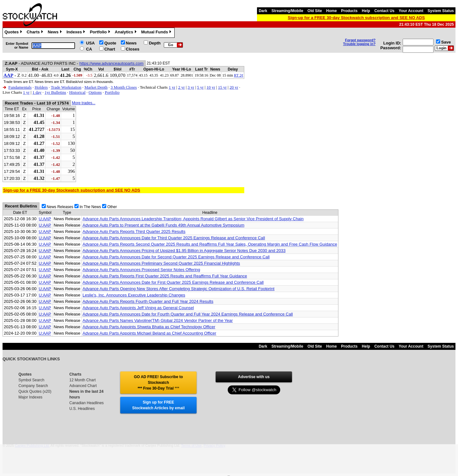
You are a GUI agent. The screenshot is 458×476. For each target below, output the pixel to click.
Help (366, 11)
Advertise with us (254, 377)
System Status (441, 11)
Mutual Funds (157, 33)
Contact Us (384, 11)
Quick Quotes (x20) (35, 391)
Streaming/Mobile (287, 11)
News (56, 33)
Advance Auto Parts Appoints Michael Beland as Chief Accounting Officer (149, 333)
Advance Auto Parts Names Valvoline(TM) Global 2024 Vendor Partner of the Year (158, 320)
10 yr (211, 87)
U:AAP (45, 219)
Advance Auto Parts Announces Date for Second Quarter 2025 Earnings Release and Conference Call (176, 257)
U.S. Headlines (82, 409)
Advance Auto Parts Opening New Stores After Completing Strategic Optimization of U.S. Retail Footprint (179, 289)
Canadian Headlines (87, 403)
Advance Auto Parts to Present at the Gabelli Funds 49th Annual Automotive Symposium (164, 225)
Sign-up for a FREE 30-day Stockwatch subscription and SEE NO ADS (356, 18)
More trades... (84, 103)
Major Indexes (30, 397)
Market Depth (96, 87)
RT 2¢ (239, 75)
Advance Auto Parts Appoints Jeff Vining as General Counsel (138, 308)
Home (332, 11)
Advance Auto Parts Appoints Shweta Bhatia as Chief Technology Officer (149, 327)
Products (349, 11)
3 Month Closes (124, 87)
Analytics (126, 33)
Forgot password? (360, 40)
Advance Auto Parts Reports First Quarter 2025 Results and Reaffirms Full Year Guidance (165, 276)
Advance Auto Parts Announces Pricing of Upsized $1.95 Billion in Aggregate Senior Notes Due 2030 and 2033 (184, 251)
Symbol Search (31, 380)
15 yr (222, 87)
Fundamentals (20, 87)
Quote (110, 43)
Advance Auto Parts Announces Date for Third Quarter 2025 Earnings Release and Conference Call (174, 238)
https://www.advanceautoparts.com (112, 63)
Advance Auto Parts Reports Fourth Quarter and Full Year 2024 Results (148, 301)
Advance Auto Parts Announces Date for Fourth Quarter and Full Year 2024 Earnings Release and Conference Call (188, 314)
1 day (37, 92)
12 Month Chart (83, 380)
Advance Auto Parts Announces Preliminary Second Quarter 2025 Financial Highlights (161, 263)
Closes (133, 49)
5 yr (201, 87)
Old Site (315, 11)
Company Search (33, 386)
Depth (155, 43)
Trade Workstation (66, 87)
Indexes (76, 33)
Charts (36, 33)
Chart (110, 49)
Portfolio (101, 33)
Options (95, 92)
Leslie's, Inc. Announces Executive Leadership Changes (134, 295)
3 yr (191, 87)
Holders (41, 87)
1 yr (172, 87)
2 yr (181, 87)
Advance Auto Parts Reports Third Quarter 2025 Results (134, 231)
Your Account (411, 11)
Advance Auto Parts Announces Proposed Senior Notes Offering (142, 270)
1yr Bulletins (55, 92)
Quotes (14, 33)
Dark (263, 11)
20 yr (234, 87)
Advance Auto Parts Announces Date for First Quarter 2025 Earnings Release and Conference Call (173, 282)
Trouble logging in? (359, 44)
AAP (8, 75)
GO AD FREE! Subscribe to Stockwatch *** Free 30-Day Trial (158, 383)
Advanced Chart (83, 386)
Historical (77, 92)
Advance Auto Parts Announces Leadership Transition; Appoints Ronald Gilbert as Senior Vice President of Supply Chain (193, 219)
